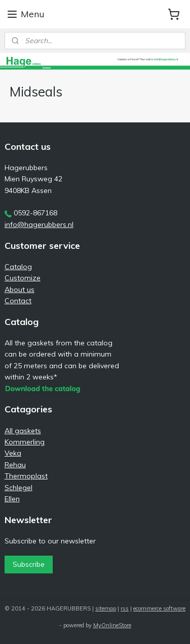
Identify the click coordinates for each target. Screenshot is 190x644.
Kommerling (25, 442)
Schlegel (18, 488)
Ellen (12, 499)
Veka (13, 453)
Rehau (15, 465)
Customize (23, 278)
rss (125, 608)
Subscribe (29, 564)
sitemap (106, 608)
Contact (18, 301)
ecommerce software (159, 608)
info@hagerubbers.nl (39, 224)
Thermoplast (26, 476)
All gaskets (23, 431)
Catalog (18, 267)
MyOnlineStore (112, 625)
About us (20, 289)
